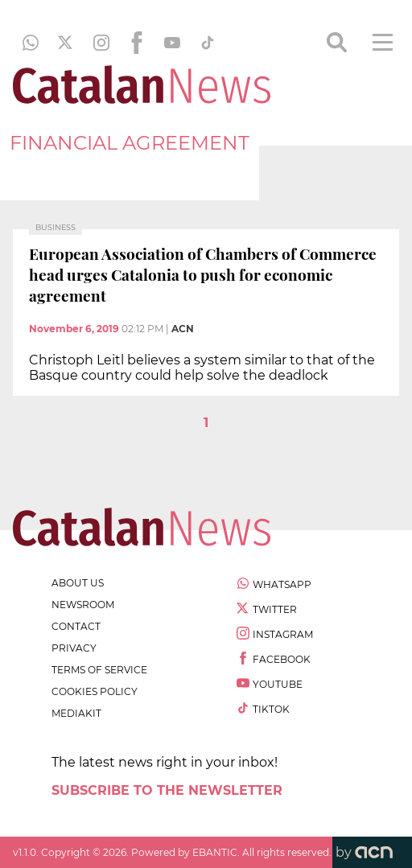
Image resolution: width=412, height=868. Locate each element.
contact (76, 626)
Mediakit (76, 713)
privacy (74, 648)
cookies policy (95, 691)
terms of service (99, 670)
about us (78, 583)
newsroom (83, 605)
